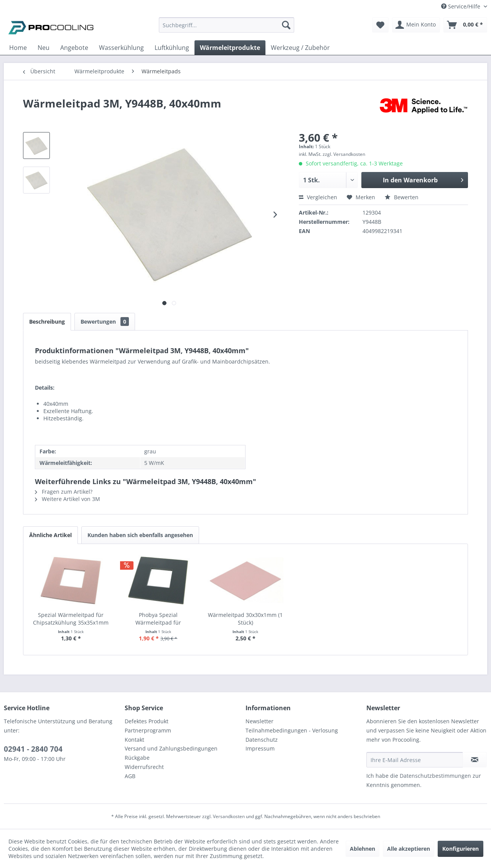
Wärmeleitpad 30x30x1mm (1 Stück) (245, 619)
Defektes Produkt (147, 721)
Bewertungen (105, 322)
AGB (130, 776)
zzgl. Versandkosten (344, 154)
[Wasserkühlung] (121, 48)
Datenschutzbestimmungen (435, 776)
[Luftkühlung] (172, 48)
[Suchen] (286, 25)
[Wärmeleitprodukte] (230, 48)
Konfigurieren (461, 849)
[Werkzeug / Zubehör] (300, 48)
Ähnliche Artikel (50, 535)
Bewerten (402, 197)
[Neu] (44, 48)
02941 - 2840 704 (33, 749)
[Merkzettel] (380, 25)
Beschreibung (47, 322)
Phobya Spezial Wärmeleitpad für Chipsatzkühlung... (158, 619)
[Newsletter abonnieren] (475, 760)
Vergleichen (318, 197)
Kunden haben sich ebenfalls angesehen (140, 535)
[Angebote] (74, 48)
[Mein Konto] (416, 25)
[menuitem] (227, 29)
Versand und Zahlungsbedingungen (171, 748)
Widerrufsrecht (144, 767)
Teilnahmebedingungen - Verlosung (292, 730)
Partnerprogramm (148, 730)
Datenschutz (262, 740)
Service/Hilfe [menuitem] (461, 6)
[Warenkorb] (465, 25)
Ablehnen (362, 849)
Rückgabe (137, 758)
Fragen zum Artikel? (64, 492)
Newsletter (260, 721)
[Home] (18, 48)
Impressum (260, 748)
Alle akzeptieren (409, 849)
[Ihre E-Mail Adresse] (415, 760)
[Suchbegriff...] (227, 25)
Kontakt (134, 740)
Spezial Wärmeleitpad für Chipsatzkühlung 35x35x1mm (71, 619)
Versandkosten (229, 816)
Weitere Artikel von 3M (68, 499)
